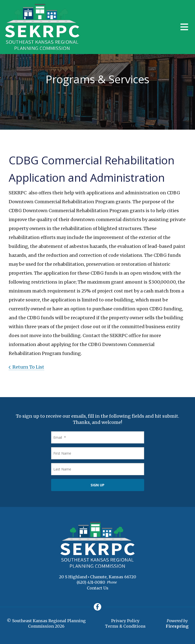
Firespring (177, 626)
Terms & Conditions (125, 626)
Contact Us (98, 588)
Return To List (28, 367)
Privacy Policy (125, 621)
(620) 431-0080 (91, 582)
